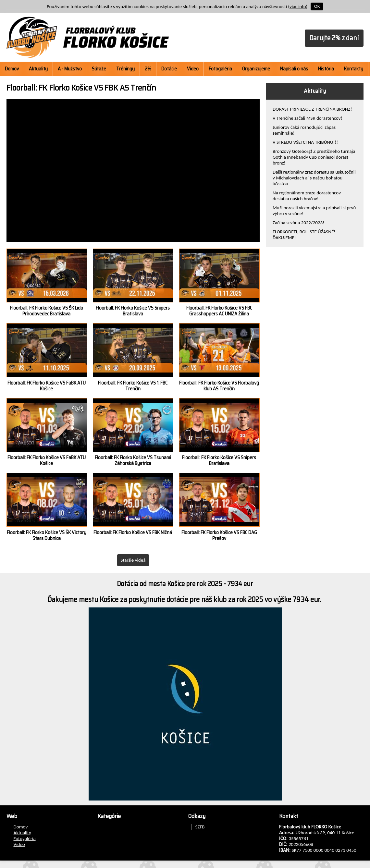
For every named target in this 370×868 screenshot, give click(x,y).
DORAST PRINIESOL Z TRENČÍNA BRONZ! (312, 109)
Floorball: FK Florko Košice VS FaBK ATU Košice (47, 386)
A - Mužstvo (70, 69)
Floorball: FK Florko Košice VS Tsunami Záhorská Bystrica (133, 460)
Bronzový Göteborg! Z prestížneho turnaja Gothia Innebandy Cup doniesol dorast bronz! (314, 157)
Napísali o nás (294, 69)
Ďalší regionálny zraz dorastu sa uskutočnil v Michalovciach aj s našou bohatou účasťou (314, 178)
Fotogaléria (220, 69)
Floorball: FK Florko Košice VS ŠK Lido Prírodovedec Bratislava (47, 311)
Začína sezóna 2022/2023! (298, 223)
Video (193, 69)
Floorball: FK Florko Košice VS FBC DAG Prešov (219, 535)
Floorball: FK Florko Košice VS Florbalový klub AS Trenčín (219, 386)
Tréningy (125, 69)
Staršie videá (133, 560)
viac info (298, 6)
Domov (12, 69)
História (326, 69)
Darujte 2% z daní (334, 38)
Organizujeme (256, 69)
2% (148, 69)
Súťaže (99, 69)
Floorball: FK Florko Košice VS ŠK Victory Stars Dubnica (47, 535)
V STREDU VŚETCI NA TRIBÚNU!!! (305, 142)
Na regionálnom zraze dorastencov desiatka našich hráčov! (307, 196)
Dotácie (169, 69)
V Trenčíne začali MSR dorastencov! (308, 118)
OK (317, 6)
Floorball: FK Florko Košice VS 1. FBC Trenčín (133, 386)
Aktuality (38, 69)
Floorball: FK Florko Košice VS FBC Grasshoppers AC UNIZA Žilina (219, 311)
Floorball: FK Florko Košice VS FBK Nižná (133, 532)
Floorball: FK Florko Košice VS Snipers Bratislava (133, 311)
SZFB (200, 827)
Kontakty (354, 69)
